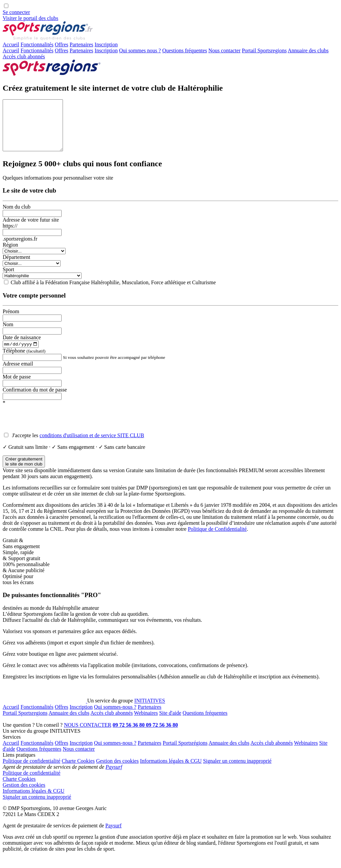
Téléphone (24, 361)
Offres (61, 44)
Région (10, 255)
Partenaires (81, 44)
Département (16, 267)
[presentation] (53, 430)
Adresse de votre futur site (31, 230)
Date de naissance (22, 347)
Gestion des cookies (117, 772)
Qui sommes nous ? (140, 50)
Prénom (11, 321)
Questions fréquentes (185, 50)
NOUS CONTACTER (88, 736)
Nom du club (17, 217)
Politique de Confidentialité (217, 540)
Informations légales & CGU (171, 772)
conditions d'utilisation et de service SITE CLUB (92, 446)
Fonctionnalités (37, 44)
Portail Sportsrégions (185, 754)
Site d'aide (170, 724)
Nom (8, 334)
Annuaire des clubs (308, 50)
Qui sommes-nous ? (115, 718)
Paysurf (114, 778)
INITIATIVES (150, 712)
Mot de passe (17, 387)
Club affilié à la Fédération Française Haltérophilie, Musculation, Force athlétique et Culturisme (113, 292)
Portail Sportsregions (264, 50)
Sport (8, 279)
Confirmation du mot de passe (35, 400)
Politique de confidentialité (31, 772)
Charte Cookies (78, 772)
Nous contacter (224, 50)
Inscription (106, 50)
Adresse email (18, 374)
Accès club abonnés (24, 56)
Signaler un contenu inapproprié (237, 772)
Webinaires (146, 724)
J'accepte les (77, 446)
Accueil (11, 44)
